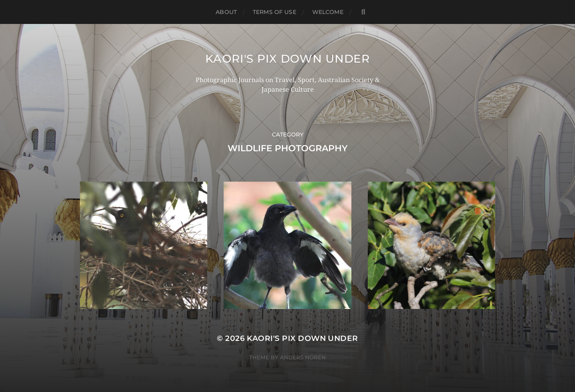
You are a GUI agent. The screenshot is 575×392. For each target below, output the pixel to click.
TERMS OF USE (275, 12)
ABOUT (226, 12)
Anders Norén (303, 357)
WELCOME (328, 12)
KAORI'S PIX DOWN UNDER (287, 59)
